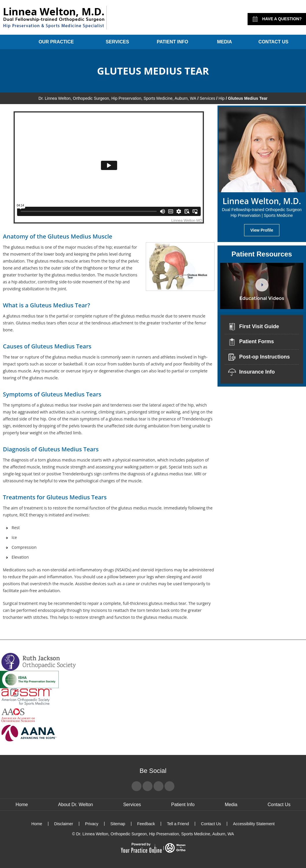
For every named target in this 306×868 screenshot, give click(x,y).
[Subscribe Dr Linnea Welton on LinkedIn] (169, 786)
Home (12, 42)
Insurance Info (251, 372)
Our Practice (56, 42)
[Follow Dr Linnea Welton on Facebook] (137, 786)
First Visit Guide (253, 327)
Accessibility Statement (254, 824)
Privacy (92, 824)
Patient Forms (251, 342)
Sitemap (118, 824)
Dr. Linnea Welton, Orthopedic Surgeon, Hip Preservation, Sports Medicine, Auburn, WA (117, 98)
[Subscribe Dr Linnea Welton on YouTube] (158, 786)
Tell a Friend (178, 824)
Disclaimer (63, 824)
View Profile (262, 230)
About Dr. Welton (76, 805)
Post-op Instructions (259, 357)
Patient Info (173, 42)
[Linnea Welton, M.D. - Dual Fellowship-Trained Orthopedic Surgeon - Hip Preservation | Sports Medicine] (53, 18)
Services (118, 42)
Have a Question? (277, 19)
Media (224, 42)
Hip (222, 98)
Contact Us (274, 42)
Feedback (146, 824)
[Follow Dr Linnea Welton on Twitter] (148, 786)
